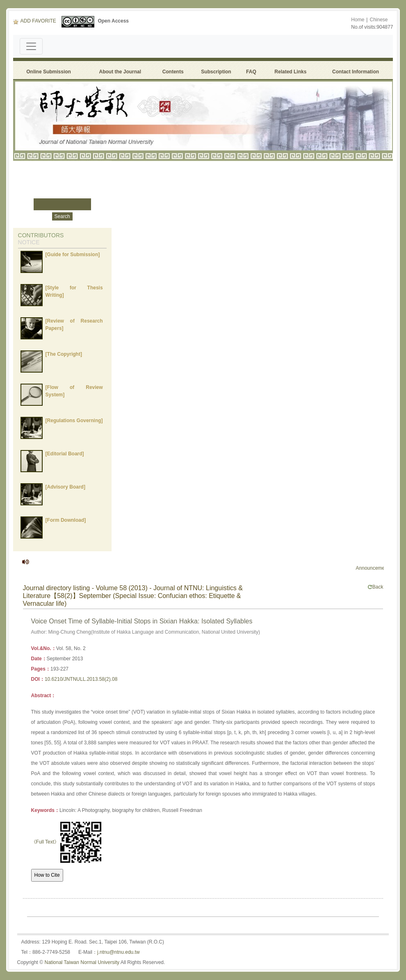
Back (375, 587)
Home (358, 20)
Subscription (216, 72)
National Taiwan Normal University (82, 962)
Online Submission (49, 72)
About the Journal (120, 72)
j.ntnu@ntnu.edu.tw (119, 952)
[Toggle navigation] (31, 46)
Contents (173, 72)
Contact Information (356, 72)
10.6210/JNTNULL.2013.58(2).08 (81, 679)
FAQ (252, 72)
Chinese (379, 20)
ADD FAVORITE (35, 21)
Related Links (290, 72)
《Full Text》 (45, 842)
